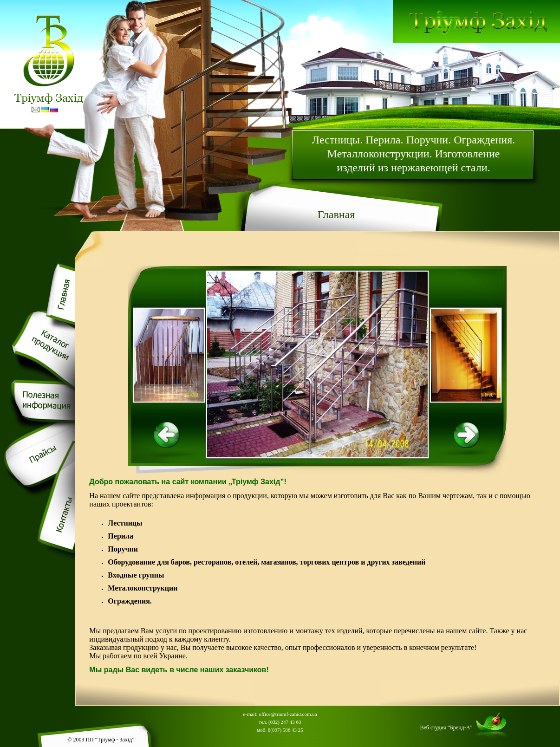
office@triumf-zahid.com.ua (288, 714)
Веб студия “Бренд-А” (446, 728)
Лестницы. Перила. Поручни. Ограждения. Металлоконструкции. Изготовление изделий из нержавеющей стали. (413, 154)
